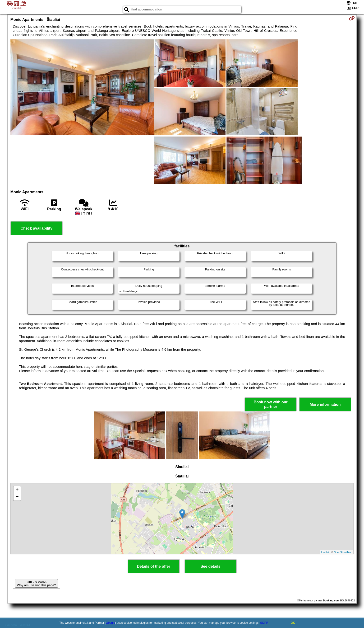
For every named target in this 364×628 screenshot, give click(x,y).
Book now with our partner (271, 404)
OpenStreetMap (343, 552)
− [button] (17, 497)
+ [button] (17, 490)
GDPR (264, 623)
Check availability (37, 228)
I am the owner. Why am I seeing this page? (36, 583)
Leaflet (325, 552)
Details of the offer (153, 566)
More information (325, 404)
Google (110, 623)
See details (211, 566)
